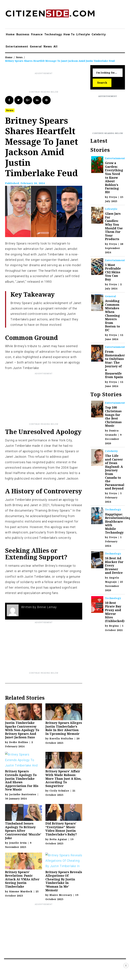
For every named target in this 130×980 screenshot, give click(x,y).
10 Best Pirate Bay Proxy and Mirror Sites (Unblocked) (115, 612)
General (36, 46)
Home (10, 34)
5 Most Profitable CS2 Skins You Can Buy (113, 272)
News (48, 46)
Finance (37, 34)
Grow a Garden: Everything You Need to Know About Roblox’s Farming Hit (114, 177)
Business (23, 34)
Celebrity (99, 34)
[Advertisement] (67, 83)
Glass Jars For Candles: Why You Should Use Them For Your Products (114, 226)
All (56, 46)
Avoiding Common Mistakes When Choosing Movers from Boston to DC (112, 315)
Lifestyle (83, 34)
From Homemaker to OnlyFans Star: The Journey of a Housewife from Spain (115, 364)
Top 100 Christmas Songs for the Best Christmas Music (113, 416)
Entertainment (17, 46)
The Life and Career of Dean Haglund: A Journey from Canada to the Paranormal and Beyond (115, 472)
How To (69, 34)
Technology (53, 34)
